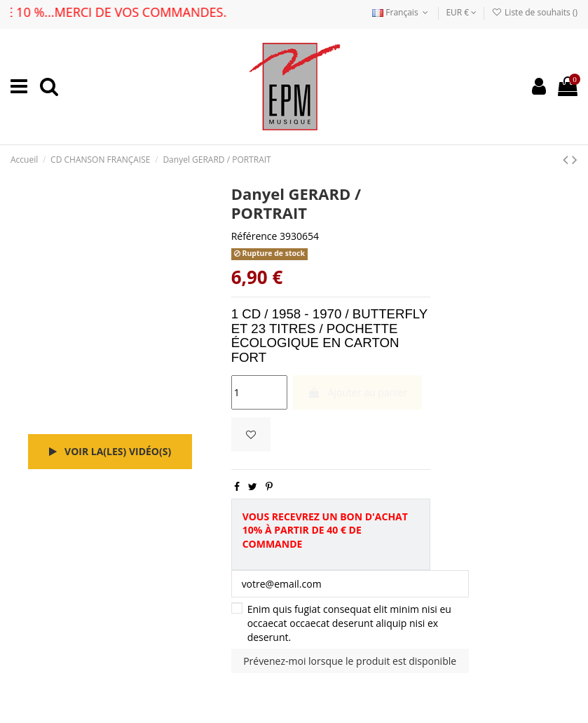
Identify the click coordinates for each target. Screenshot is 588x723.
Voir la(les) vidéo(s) (110, 451)
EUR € (461, 12)
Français (402, 12)
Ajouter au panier (357, 392)
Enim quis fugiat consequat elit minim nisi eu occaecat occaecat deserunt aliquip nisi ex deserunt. (349, 623)
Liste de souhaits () (535, 12)
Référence (254, 236)
